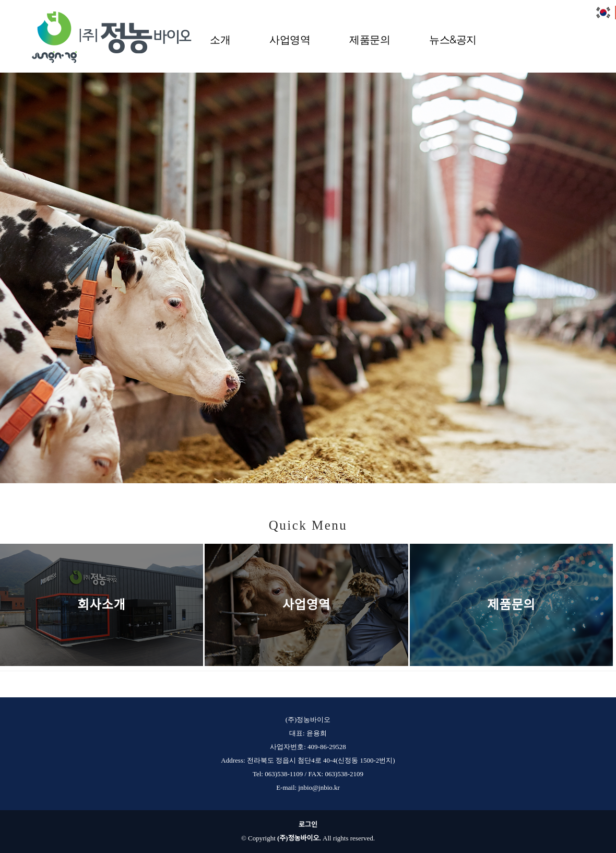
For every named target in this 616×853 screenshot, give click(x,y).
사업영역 (290, 38)
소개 (220, 38)
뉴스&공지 (453, 38)
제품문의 (370, 38)
